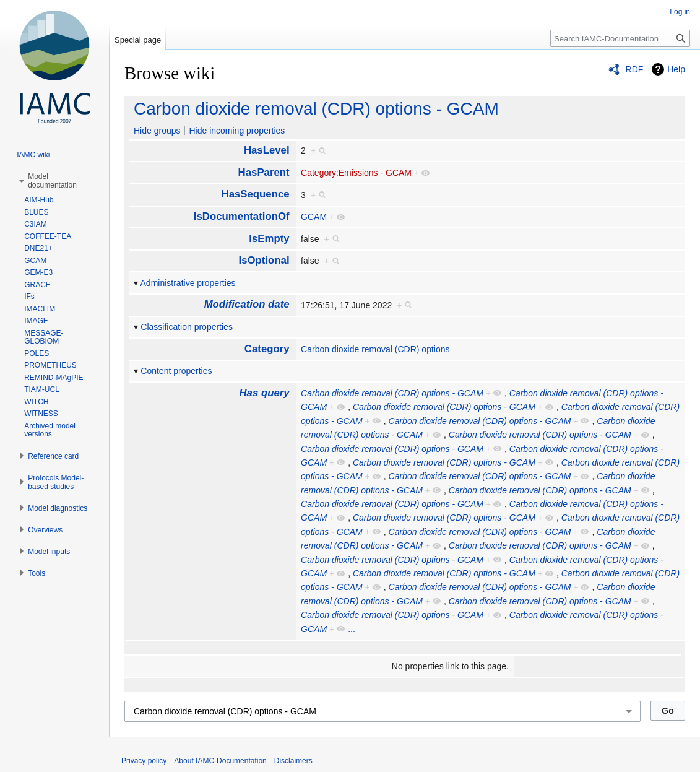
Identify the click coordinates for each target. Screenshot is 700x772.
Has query (264, 393)
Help (676, 69)
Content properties (176, 371)
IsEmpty (269, 239)
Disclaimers (293, 761)
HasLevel (267, 150)
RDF (635, 69)
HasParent (264, 172)
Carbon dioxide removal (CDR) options (375, 349)
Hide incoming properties (237, 131)
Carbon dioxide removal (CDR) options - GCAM (316, 109)
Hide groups (157, 131)
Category (267, 349)
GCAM (314, 217)
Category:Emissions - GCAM (356, 173)
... (352, 629)
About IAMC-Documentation (220, 761)
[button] (52, 181)
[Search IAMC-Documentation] (620, 38)
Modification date (247, 304)
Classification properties (187, 327)
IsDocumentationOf (242, 216)
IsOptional (264, 260)
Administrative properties (188, 283)
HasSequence (256, 194)
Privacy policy (144, 761)
